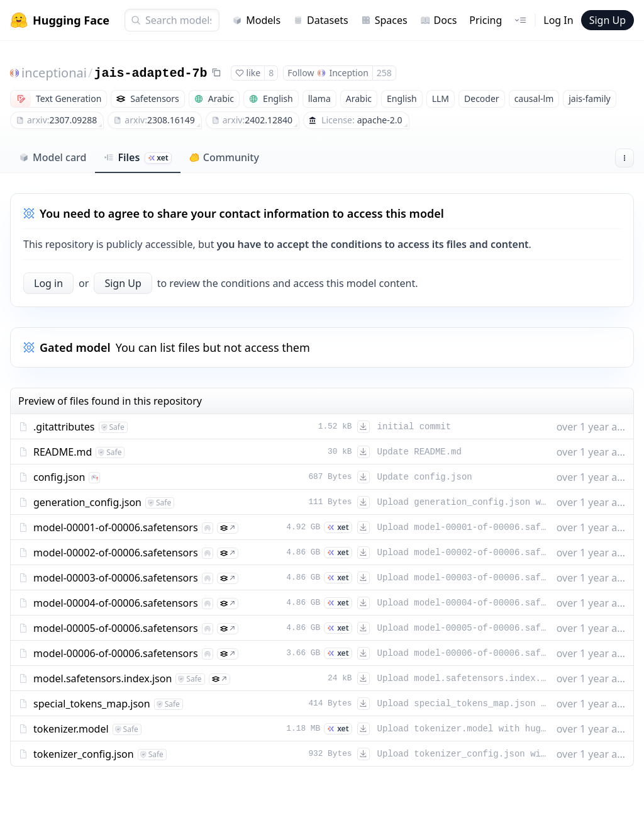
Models (256, 20)
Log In (558, 20)
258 (384, 73)
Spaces (384, 20)
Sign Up (608, 20)
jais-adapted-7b (150, 73)
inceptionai (54, 73)
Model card (53, 157)
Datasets (321, 20)
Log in (48, 283)
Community (224, 157)
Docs (439, 20)
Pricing (486, 20)
